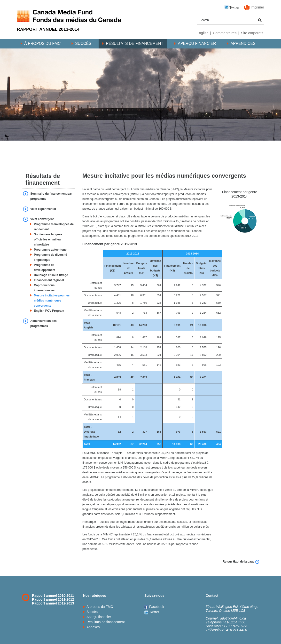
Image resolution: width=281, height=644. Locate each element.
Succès (83, 44)
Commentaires (225, 33)
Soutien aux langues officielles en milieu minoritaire (48, 239)
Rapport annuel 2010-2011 (53, 596)
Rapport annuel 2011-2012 (53, 599)
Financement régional (49, 280)
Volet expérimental (43, 209)
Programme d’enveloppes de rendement (54, 227)
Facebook (154, 607)
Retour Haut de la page (238, 562)
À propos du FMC (42, 44)
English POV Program (49, 311)
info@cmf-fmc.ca (233, 618)
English (202, 33)
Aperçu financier (197, 44)
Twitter (232, 7)
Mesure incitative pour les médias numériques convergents (52, 301)
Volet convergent (42, 219)
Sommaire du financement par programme (51, 196)
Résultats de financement (135, 44)
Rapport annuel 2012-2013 (53, 603)
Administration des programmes (43, 323)
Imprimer (257, 7)
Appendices (243, 44)
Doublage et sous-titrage (51, 275)
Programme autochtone (50, 250)
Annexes (93, 627)
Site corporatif (252, 33)
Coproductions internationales (44, 288)
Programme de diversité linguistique (51, 257)
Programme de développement (45, 267)
